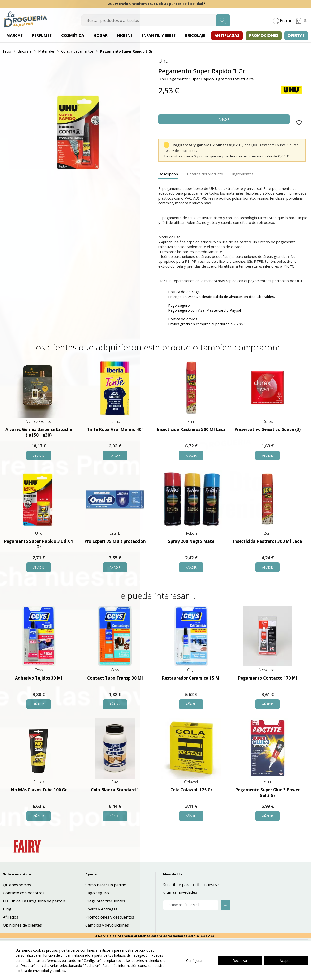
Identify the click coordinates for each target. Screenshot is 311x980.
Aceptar (286, 960)
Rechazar (240, 960)
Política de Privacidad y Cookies (40, 971)
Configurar (194, 960)
